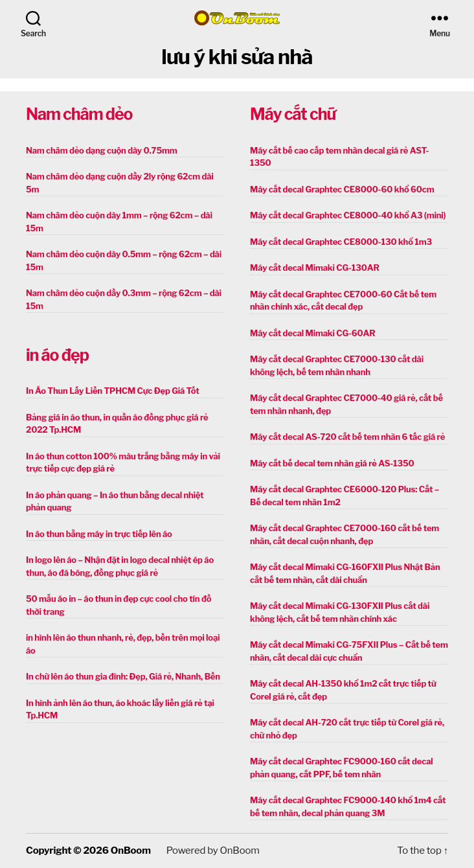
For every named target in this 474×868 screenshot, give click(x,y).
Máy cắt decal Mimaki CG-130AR (315, 268)
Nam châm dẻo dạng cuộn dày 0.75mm (102, 150)
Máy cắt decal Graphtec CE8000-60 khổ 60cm (342, 189)
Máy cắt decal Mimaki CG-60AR (313, 333)
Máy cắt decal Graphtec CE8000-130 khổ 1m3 (341, 242)
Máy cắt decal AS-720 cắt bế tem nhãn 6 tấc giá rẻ (347, 437)
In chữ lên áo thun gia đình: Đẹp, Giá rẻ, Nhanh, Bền (123, 676)
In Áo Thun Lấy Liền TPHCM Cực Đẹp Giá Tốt (113, 391)
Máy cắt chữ (293, 114)
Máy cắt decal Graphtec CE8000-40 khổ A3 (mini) (348, 215)
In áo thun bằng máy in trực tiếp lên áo (99, 534)
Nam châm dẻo (79, 114)
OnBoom (131, 851)
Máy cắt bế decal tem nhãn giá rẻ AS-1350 (332, 463)
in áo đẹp (57, 355)
